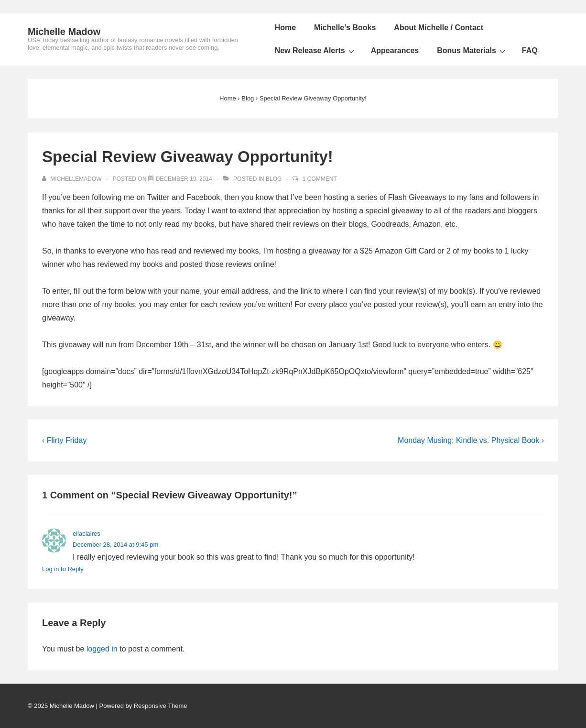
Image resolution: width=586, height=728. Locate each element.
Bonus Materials (472, 51)
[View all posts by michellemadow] (73, 179)
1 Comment (320, 179)
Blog (274, 179)
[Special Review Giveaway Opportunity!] (184, 179)
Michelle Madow (64, 32)
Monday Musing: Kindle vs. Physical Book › (471, 440)
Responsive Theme (161, 706)
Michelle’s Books (345, 28)
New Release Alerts (316, 51)
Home (285, 28)
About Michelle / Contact (439, 28)
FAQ (530, 50)
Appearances (395, 50)
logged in (102, 649)
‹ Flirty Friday (64, 440)
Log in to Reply (63, 569)
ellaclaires (87, 534)
